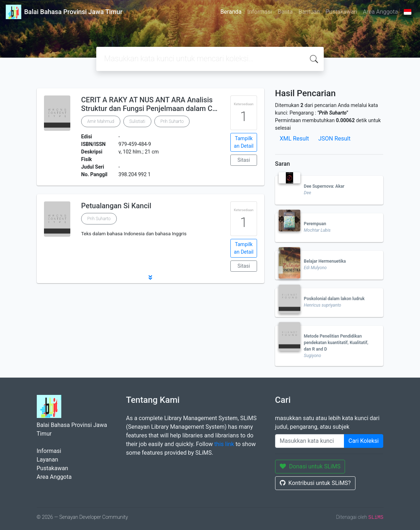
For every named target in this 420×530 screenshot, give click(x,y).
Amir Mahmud (101, 121)
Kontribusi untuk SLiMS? (315, 483)
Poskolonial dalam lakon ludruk (334, 299)
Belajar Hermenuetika (325, 261)
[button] (151, 277)
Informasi (260, 12)
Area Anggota (381, 12)
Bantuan (309, 12)
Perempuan (315, 224)
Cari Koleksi (364, 441)
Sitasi (244, 160)
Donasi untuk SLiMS (310, 466)
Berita (285, 12)
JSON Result (334, 139)
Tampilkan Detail (244, 142)
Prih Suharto (172, 121)
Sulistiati (137, 121)
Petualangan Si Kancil (116, 206)
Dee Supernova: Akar (324, 186)
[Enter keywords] (310, 441)
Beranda (231, 12)
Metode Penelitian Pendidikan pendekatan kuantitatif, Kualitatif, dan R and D (336, 343)
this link (224, 444)
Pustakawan (341, 12)
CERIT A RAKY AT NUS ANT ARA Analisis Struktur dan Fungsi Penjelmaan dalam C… (149, 104)
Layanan (48, 460)
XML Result (294, 139)
